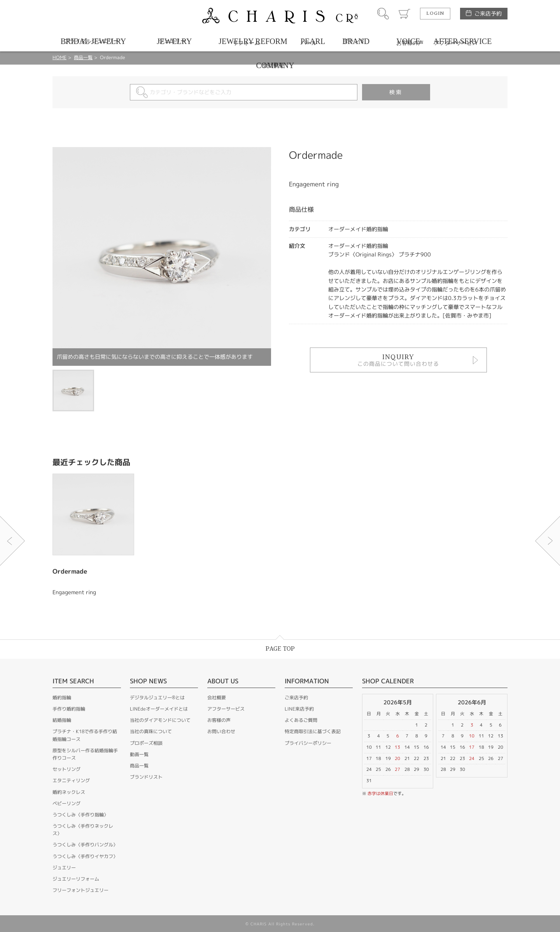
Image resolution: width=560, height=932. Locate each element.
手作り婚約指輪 (69, 709)
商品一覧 (139, 766)
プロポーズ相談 (146, 743)
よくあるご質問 (301, 720)
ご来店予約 (488, 13)
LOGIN (435, 14)
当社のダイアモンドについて (160, 720)
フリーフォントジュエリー (80, 890)
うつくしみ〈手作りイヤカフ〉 (85, 856)
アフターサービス (226, 709)
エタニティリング (71, 780)
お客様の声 (219, 720)
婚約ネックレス (69, 792)
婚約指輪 (62, 698)
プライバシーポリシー (308, 743)
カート (404, 14)
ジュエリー (64, 868)
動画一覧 (139, 754)
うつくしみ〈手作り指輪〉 (80, 815)
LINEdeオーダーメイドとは (159, 709)
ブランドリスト (146, 777)
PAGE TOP (280, 649)
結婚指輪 (62, 720)
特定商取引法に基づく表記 (313, 731)
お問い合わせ (221, 731)
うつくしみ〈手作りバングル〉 (85, 845)
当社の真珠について (151, 731)
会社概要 (217, 698)
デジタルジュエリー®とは (157, 698)
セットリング (66, 769)
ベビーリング (66, 803)
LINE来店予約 (299, 709)
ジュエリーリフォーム (76, 879)
